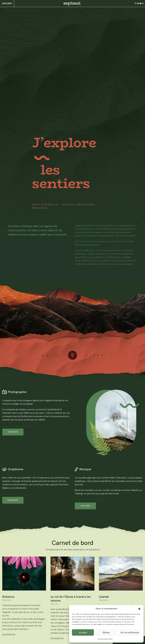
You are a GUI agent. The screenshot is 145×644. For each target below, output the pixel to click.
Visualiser (13, 500)
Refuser (106, 633)
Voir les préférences (130, 633)
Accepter (83, 633)
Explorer (7, 3)
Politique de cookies (105, 639)
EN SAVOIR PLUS (9, 634)
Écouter (85, 506)
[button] (139, 609)
